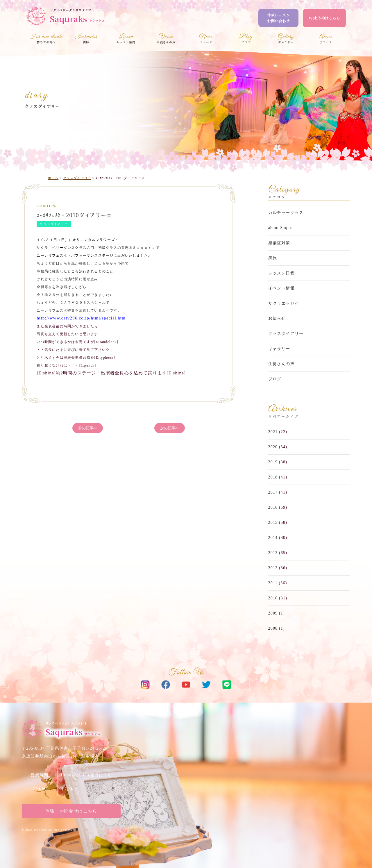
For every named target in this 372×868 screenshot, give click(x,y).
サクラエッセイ (284, 303)
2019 (273, 462)
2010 (273, 598)
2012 (273, 568)
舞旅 (273, 258)
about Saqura (281, 228)
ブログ (275, 379)
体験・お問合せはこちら (71, 811)
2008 (273, 628)
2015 (273, 523)
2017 (273, 492)
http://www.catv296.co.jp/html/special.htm (81, 318)
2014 (273, 538)
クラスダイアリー (42, 106)
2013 (273, 553)
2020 (273, 447)
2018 (273, 477)
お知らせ (277, 318)
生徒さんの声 (281, 364)
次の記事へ (170, 428)
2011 (273, 583)
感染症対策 (279, 243)
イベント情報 (281, 288)
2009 (273, 613)
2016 (273, 507)
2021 (273, 432)
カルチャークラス (286, 213)
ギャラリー (279, 349)
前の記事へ (88, 428)
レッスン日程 (281, 273)
